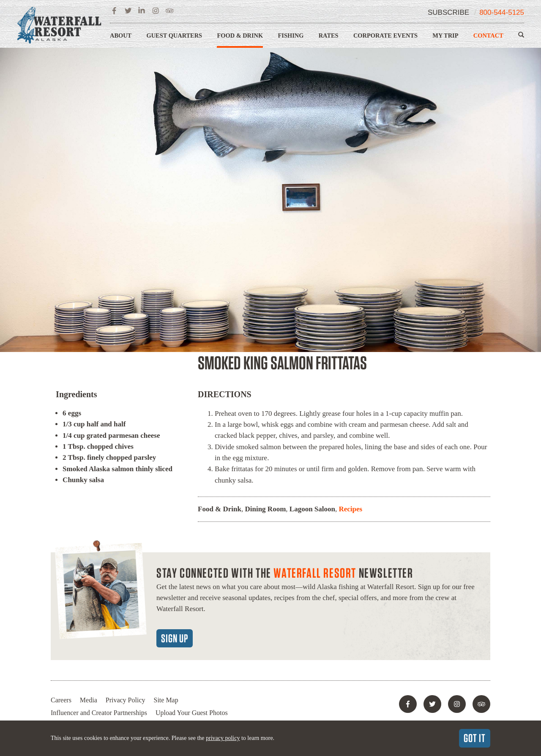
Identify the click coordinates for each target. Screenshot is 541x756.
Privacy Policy (126, 700)
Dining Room (265, 509)
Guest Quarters (175, 35)
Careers (61, 700)
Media (89, 700)
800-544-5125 (502, 12)
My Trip (445, 35)
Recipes (350, 509)
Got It (475, 738)
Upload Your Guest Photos (192, 713)
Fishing (291, 35)
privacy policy (223, 738)
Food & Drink (240, 35)
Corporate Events (385, 35)
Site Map (166, 700)
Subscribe (448, 12)
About (121, 35)
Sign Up (175, 638)
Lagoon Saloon (312, 509)
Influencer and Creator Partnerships (99, 713)
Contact (488, 35)
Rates (329, 35)
